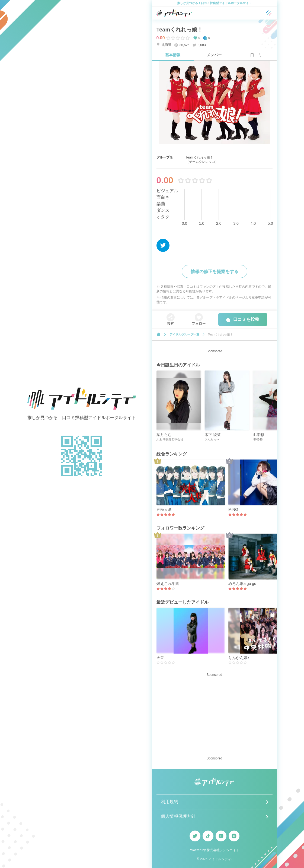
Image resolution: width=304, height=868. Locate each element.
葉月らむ (164, 435)
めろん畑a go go (242, 584)
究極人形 (164, 509)
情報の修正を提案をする (215, 272)
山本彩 (258, 435)
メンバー (214, 55)
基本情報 (173, 55)
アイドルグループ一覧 (184, 334)
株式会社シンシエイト (223, 850)
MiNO (233, 509)
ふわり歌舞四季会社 (170, 439)
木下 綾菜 (213, 435)
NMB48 (258, 439)
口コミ (256, 55)
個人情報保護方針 (178, 816)
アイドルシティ (220, 859)
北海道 (164, 45)
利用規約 (169, 802)
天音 (160, 658)
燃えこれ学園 (168, 584)
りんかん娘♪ (239, 658)
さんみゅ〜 (212, 439)
